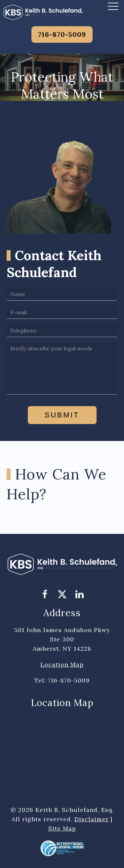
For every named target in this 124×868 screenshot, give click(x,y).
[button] (113, 6)
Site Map (62, 828)
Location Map (62, 664)
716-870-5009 (62, 34)
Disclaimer (92, 819)
